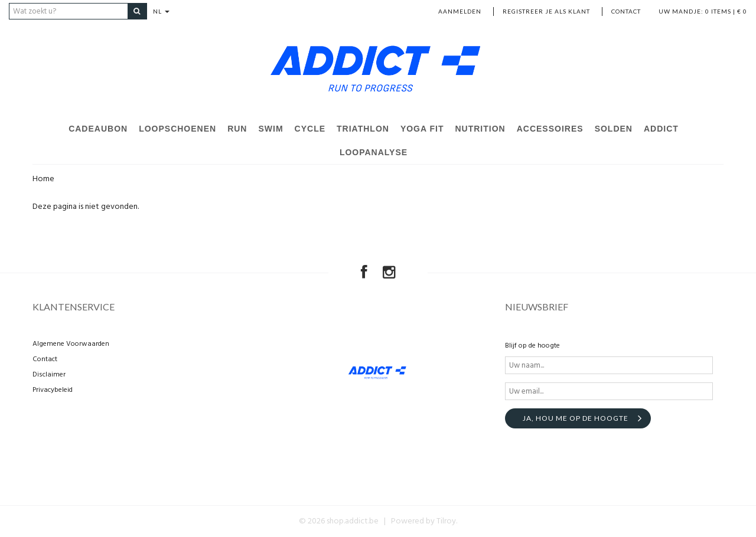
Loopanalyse (374, 152)
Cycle (310, 129)
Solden (614, 129)
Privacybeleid (53, 390)
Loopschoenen (177, 129)
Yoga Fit (422, 129)
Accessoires (550, 129)
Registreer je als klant (546, 11)
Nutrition (480, 129)
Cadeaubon (98, 129)
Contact (626, 11)
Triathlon (363, 129)
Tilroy (446, 521)
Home (43, 179)
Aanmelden (460, 11)
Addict (661, 129)
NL (161, 11)
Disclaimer (49, 375)
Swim (271, 129)
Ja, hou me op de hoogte (576, 418)
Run (237, 129)
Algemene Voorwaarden (71, 344)
